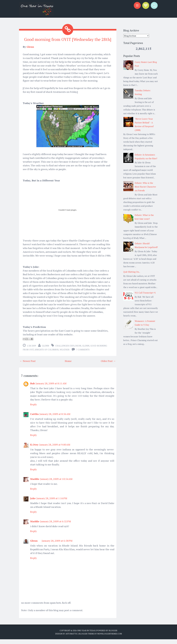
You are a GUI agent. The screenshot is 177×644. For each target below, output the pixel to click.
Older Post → (108, 366)
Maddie (35, 484)
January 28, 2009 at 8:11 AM (51, 388)
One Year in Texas (86, 635)
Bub (32, 388)
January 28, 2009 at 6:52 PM (56, 526)
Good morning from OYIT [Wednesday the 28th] (68, 42)
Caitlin (34, 419)
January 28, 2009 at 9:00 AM (55, 449)
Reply (33, 409)
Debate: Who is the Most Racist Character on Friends (145, 187)
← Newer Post (28, 366)
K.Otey (34, 449)
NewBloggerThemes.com (110, 638)
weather (65, 354)
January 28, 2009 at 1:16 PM (52, 503)
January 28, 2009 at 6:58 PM (57, 545)
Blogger (113, 635)
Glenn (30, 51)
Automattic (72, 638)
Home (68, 366)
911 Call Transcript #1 (145, 293)
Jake (33, 503)
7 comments (83, 354)
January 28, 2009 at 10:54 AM (56, 484)
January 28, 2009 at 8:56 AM (55, 419)
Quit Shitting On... (132, 272)
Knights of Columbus (47, 354)
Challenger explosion (68, 350)
